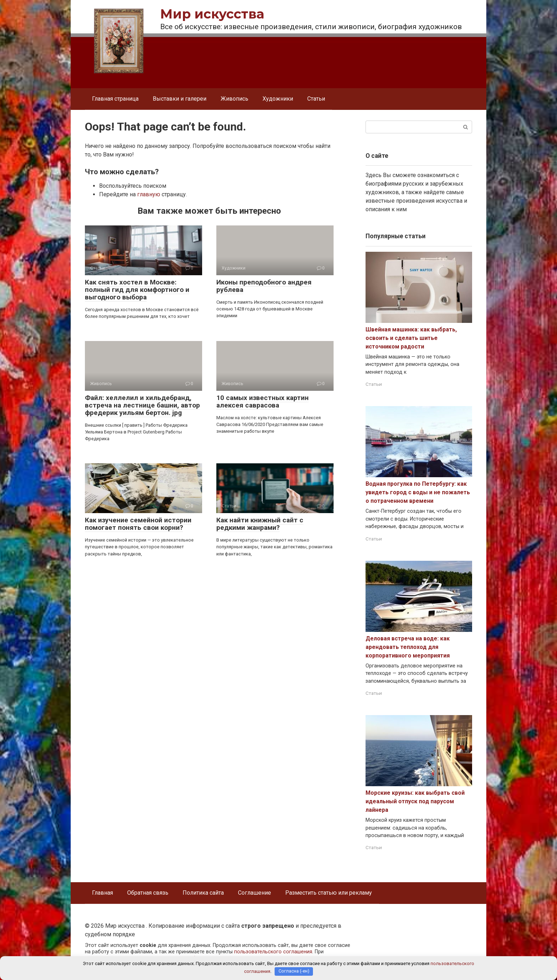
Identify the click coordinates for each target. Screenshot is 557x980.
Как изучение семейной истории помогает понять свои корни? (138, 524)
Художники (278, 99)
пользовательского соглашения (273, 952)
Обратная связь (148, 893)
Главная (102, 893)
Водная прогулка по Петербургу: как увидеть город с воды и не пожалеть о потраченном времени (418, 492)
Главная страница (115, 99)
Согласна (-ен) (294, 971)
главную (149, 194)
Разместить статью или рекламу (329, 893)
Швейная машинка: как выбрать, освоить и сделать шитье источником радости (411, 338)
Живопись (234, 99)
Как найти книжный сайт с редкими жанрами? (260, 524)
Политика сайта (203, 893)
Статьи (316, 99)
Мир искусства (212, 14)
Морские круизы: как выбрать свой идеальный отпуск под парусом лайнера (415, 801)
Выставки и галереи (180, 99)
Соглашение (255, 893)
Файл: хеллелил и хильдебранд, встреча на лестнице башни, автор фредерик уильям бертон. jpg (142, 405)
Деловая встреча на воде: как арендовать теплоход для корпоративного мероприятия (408, 647)
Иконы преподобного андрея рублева (264, 286)
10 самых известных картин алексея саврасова (263, 401)
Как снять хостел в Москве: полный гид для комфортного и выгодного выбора (137, 290)
